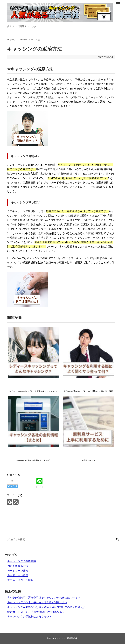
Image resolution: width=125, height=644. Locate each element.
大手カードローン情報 (20, 580)
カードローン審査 (18, 575)
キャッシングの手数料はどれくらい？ (29, 617)
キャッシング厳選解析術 (66, 638)
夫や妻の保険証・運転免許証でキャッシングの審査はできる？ (44, 598)
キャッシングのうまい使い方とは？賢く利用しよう (37, 602)
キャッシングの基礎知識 (22, 561)
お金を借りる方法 (18, 566)
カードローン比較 (18, 571)
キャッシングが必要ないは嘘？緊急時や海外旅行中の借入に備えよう (48, 607)
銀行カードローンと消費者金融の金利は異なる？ (36, 612)
